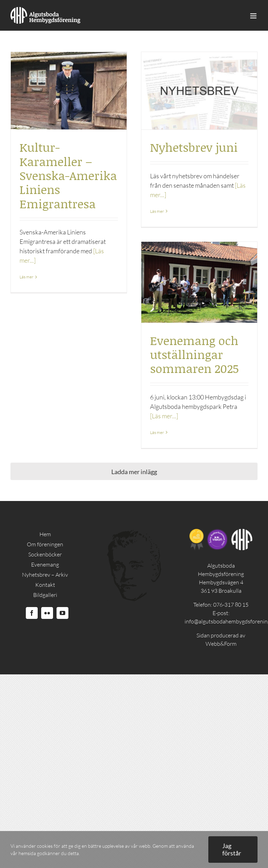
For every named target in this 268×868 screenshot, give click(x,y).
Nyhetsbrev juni (194, 147)
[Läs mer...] (164, 416)
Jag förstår (232, 849)
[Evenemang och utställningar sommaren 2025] (199, 282)
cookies (45, 846)
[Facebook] (32, 613)
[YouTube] (62, 613)
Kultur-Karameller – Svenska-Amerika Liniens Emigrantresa (68, 175)
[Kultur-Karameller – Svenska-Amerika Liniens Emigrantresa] (69, 91)
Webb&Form (221, 644)
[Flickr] (47, 613)
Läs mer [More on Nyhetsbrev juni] (157, 211)
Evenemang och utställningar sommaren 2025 (194, 354)
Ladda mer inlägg (134, 472)
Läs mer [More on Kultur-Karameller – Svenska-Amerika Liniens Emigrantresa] (27, 277)
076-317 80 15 (231, 605)
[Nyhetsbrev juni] (199, 91)
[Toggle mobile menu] (254, 16)
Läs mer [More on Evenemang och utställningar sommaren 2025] (157, 432)
